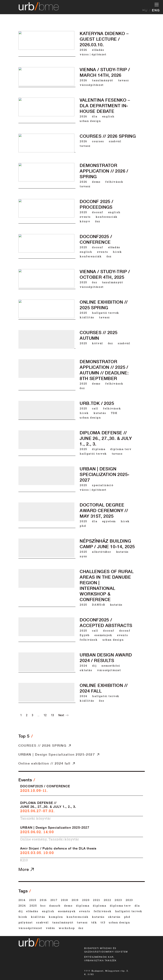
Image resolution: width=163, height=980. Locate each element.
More (26, 869)
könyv (85, 221)
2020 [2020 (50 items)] (86, 900)
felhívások (114, 182)
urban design (90, 121)
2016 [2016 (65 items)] (43, 900)
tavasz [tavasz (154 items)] (82, 922)
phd (83, 533)
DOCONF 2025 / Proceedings (96, 204)
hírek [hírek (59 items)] (23, 917)
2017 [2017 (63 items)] (54, 900)
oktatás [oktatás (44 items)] (114, 917)
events (85, 217)
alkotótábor (102, 560)
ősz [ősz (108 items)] (81, 928)
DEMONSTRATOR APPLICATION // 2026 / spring (104, 171)
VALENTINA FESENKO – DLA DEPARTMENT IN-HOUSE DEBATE (105, 106)
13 (52, 715)
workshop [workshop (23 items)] (67, 928)
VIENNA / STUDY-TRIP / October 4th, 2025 (105, 275)
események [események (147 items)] (67, 911)
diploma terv (121, 454)
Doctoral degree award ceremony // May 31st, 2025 (104, 518)
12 (45, 715)
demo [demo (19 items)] (68, 906)
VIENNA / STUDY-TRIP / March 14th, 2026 (105, 72)
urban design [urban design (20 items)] (119, 922)
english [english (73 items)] (48, 911)
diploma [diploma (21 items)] (83, 906)
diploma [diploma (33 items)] (99, 906)
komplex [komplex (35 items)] (56, 917)
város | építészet (93, 54)
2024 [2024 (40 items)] (22, 906)
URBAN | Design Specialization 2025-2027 (104, 481)
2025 (83, 212)
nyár (83, 565)
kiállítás (87, 318)
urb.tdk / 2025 (97, 407)
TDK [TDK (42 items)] (94, 922)
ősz (98, 221)
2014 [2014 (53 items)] (22, 900)
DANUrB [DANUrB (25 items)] (55, 906)
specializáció (103, 491)
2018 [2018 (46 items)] (64, 900)
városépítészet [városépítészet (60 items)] (30, 928)
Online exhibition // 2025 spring (104, 306)
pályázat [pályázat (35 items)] (26, 922)
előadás (98, 50)
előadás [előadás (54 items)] (32, 911)
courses (98, 141)
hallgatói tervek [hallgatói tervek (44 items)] (129, 911)
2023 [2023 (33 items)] (118, 900)
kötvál (97, 345)
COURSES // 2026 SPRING (108, 136)
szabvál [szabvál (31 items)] (42, 922)
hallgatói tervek (106, 314)
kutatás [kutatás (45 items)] (98, 917)
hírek (117, 252)
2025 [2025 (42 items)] (33, 906)
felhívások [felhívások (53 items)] (103, 911)
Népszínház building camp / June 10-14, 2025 (107, 552)
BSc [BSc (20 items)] (43, 906)
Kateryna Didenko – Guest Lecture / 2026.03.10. (104, 39)
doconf (98, 212)
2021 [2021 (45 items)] (97, 900)
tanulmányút (103, 80)
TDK (114, 417)
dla (95, 116)
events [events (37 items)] (85, 911)
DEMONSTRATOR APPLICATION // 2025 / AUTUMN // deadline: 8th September (104, 373)
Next (63, 715)
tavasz (124, 80)
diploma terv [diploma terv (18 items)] (120, 906)
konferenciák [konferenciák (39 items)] (77, 917)
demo (96, 182)
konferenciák (107, 217)
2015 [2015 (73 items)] (33, 900)
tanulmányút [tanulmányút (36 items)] (63, 922)
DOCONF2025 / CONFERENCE (96, 240)
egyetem (109, 529)
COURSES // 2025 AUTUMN (99, 337)
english (108, 116)
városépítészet (92, 85)
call (95, 412)
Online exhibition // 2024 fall (44, 763)
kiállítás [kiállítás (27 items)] (38, 917)
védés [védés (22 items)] (50, 928)
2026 (83, 50)
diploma (99, 454)
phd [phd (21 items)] (127, 917)
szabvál (115, 141)
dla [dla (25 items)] (137, 906)
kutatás (100, 417)
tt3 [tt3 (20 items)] (103, 922)
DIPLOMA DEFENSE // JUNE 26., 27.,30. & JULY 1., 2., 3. (106, 443)
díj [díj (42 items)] (21, 911)
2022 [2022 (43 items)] (107, 900)
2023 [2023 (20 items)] (129, 900)
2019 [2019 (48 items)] (75, 900)
